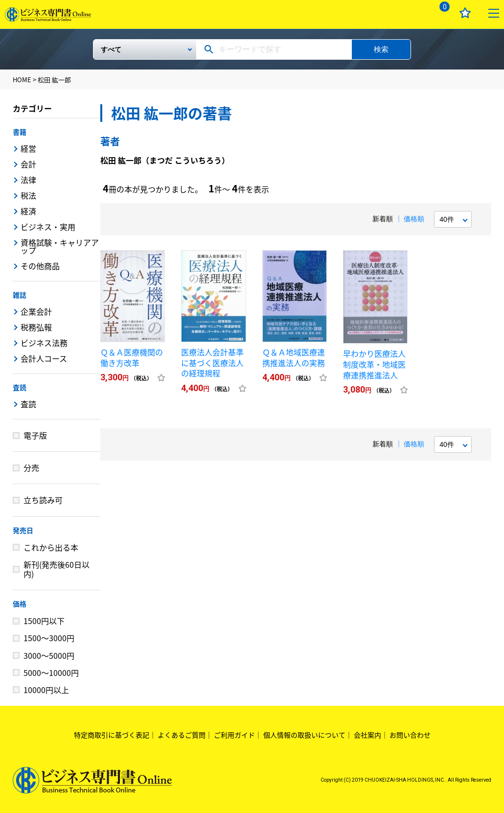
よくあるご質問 (182, 735)
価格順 (414, 219)
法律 (28, 180)
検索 (381, 49)
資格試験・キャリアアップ (60, 246)
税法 (28, 195)
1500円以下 (44, 621)
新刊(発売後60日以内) (57, 569)
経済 (28, 211)
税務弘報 (36, 327)
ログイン (412, 13)
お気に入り (465, 13)
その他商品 (40, 266)
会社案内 (367, 735)
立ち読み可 (43, 500)
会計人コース (44, 358)
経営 (28, 148)
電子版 (35, 435)
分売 (31, 467)
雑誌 (20, 295)
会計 (28, 164)
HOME (22, 80)
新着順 (383, 219)
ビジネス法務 (44, 343)
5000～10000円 (51, 673)
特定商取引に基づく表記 (112, 735)
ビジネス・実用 (48, 227)
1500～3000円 (49, 638)
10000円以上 (46, 690)
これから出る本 (51, 547)
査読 (20, 387)
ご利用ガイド (234, 735)
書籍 (20, 132)
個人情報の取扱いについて (304, 735)
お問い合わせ (410, 735)
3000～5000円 (49, 655)
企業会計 (36, 311)
